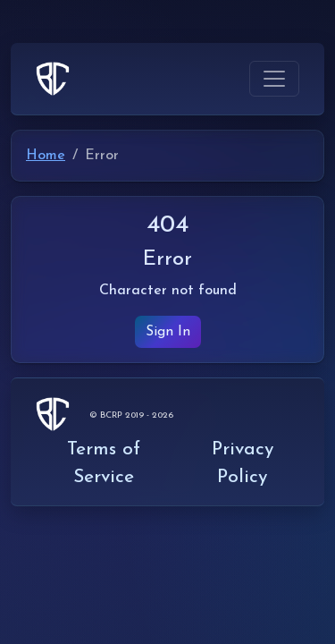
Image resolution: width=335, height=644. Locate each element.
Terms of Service (104, 463)
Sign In (168, 332)
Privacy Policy (243, 463)
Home (46, 156)
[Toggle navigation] (274, 79)
